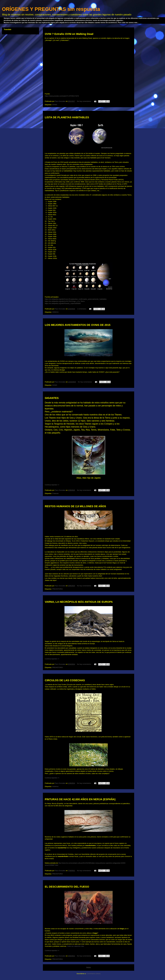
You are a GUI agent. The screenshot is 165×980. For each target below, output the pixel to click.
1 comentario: (82, 309)
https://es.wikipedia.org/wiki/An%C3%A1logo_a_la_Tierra (65, 301)
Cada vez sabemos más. (76, 946)
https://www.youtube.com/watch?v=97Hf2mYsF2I (62, 96)
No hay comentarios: (84, 101)
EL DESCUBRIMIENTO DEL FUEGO (67, 887)
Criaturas (55, 493)
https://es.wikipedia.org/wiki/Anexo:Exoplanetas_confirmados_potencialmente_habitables (76, 299)
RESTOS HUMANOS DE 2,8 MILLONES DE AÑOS (75, 506)
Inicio (89, 967)
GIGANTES (52, 398)
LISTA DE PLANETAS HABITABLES (67, 117)
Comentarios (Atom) (93, 974)
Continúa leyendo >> (52, 485)
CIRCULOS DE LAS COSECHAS (65, 680)
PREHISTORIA (57, 589)
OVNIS (55, 105)
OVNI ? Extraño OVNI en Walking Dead (69, 34)
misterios (55, 786)
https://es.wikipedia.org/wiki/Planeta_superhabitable (63, 303)
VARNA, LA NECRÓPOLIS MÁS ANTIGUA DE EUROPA (79, 602)
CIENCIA (55, 312)
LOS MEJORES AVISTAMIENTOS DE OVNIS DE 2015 (78, 325)
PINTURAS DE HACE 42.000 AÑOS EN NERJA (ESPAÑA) (80, 799)
